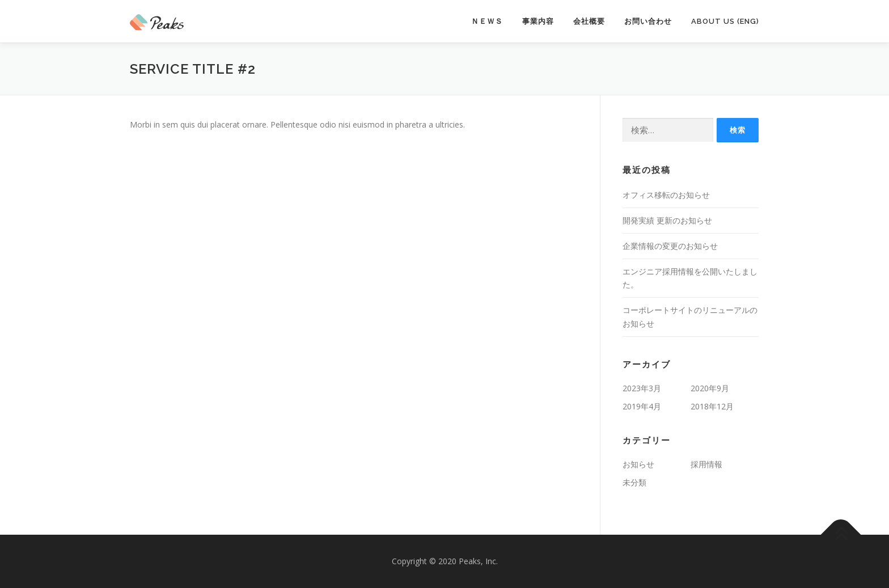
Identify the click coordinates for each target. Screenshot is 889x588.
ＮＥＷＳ (487, 21)
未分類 (634, 482)
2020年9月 (710, 388)
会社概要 (589, 21)
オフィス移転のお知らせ (666, 195)
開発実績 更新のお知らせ (667, 220)
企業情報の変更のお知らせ (670, 246)
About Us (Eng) (725, 21)
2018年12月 (712, 406)
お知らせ (638, 464)
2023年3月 (642, 388)
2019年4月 (642, 406)
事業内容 (538, 21)
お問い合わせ (648, 21)
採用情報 (706, 464)
